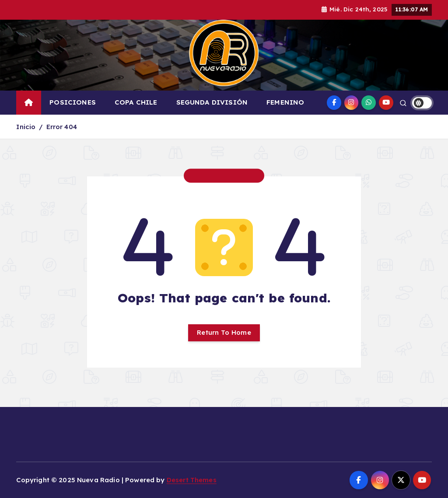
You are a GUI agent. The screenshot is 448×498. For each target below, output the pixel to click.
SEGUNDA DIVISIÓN (212, 102)
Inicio (26, 127)
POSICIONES (73, 102)
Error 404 (62, 127)
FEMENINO (285, 102)
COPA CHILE (136, 102)
